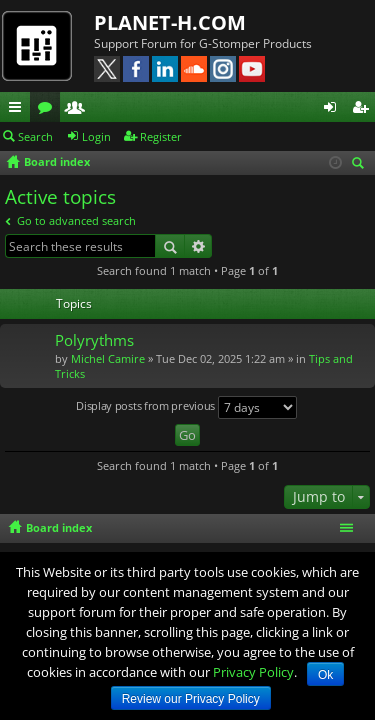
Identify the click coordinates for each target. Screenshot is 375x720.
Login (96, 136)
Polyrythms (94, 340)
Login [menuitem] (334, 110)
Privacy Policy (253, 672)
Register (161, 136)
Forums (49, 110)
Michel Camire (108, 358)
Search (35, 136)
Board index (59, 527)
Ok (325, 675)
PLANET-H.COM (170, 22)
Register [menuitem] (364, 110)
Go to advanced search (76, 220)
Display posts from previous (186, 407)
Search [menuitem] (361, 164)
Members (79, 110)
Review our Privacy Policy (191, 699)
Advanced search (198, 246)
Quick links (19, 110)
